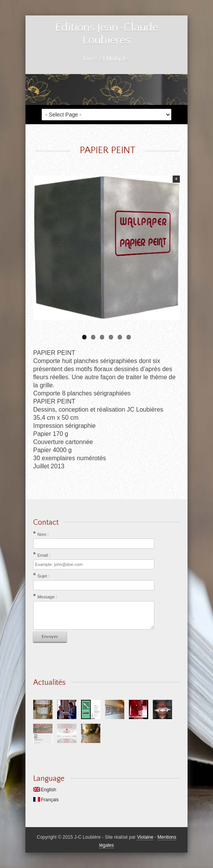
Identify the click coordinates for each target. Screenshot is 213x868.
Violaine (145, 837)
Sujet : (43, 576)
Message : (47, 597)
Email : (44, 555)
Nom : (43, 534)
